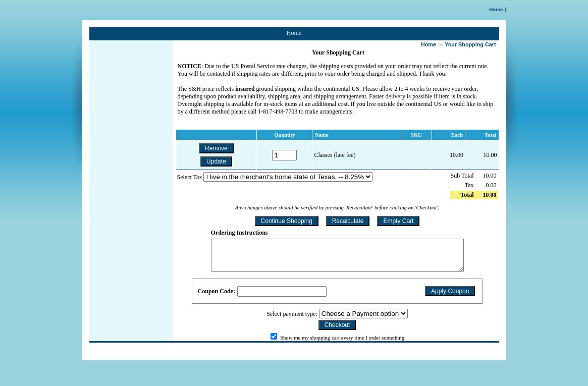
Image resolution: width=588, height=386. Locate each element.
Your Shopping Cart (470, 44)
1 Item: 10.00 (485, 30)
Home (496, 9)
